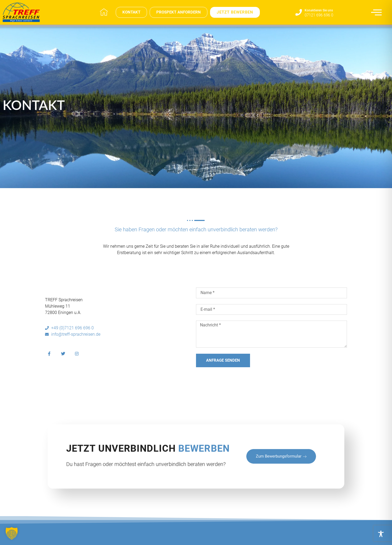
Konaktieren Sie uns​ (319, 10)
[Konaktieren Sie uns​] (299, 12)
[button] (12, 533)
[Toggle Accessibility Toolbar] (381, 534)
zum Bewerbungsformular (281, 482)
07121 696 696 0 (319, 15)
